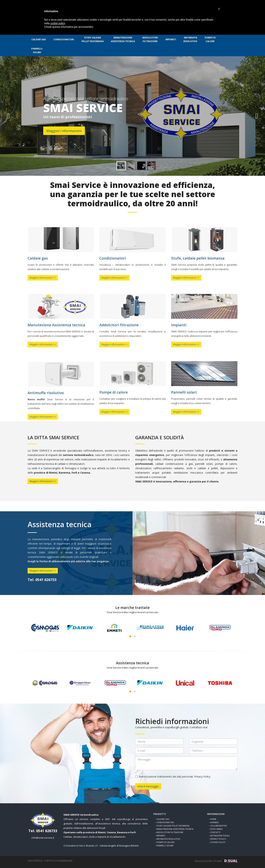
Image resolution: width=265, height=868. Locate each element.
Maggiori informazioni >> (43, 481)
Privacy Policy (202, 777)
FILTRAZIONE (150, 39)
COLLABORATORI (219, 826)
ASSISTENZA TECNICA (123, 39)
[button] (219, 9)
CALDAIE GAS (39, 39)
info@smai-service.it (43, 838)
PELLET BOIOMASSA (93, 39)
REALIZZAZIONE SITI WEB (208, 861)
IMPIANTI (171, 39)
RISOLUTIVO (190, 39)
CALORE (210, 39)
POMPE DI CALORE (165, 842)
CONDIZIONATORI (64, 39)
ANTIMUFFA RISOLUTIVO (168, 839)
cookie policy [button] (58, 23)
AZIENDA (214, 822)
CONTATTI (215, 832)
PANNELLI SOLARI (165, 845)
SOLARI (37, 50)
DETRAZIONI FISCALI (220, 836)
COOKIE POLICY (218, 842)
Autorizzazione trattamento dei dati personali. (173, 777)
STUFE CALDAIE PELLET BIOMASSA (173, 826)
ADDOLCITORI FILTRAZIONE (170, 832)
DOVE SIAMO (216, 829)
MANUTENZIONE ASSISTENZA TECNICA (175, 829)
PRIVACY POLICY (218, 839)
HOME (213, 819)
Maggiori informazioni (64, 131)
